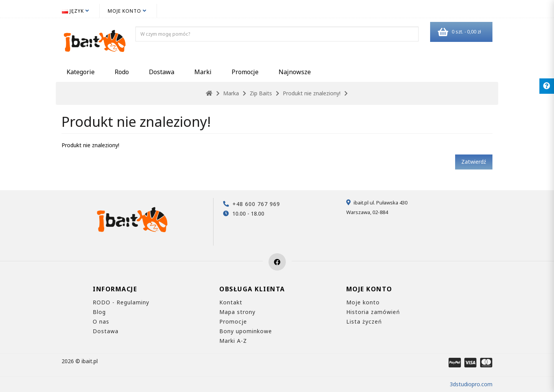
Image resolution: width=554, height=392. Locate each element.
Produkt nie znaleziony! (312, 93)
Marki (203, 72)
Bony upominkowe (246, 331)
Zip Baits (261, 93)
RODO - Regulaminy (121, 302)
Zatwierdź (474, 162)
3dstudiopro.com (471, 384)
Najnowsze (295, 72)
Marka (231, 93)
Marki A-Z (233, 341)
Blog (99, 312)
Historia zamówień (373, 312)
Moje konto (363, 302)
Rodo (122, 72)
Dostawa (162, 72)
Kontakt (231, 302)
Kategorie (81, 72)
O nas (101, 321)
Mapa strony (237, 312)
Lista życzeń (364, 321)
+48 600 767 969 (256, 204)
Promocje (245, 72)
